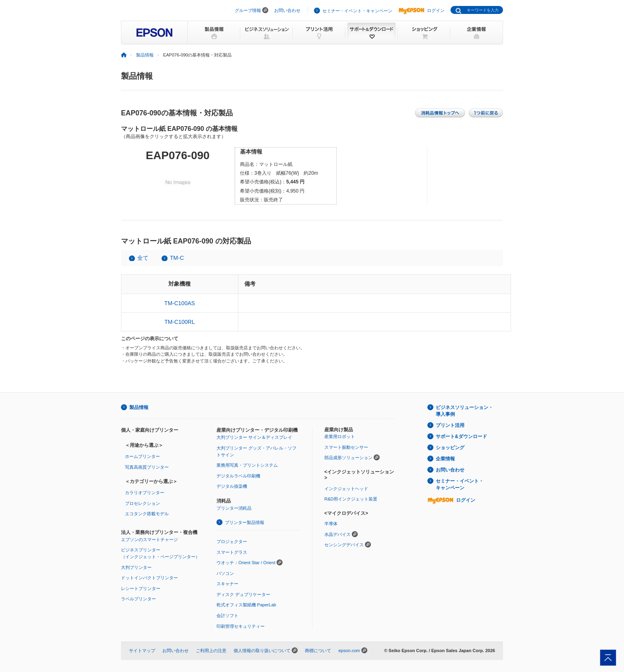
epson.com (349, 651)
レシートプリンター (141, 588)
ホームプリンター (142, 456)
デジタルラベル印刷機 (238, 476)
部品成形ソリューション (348, 458)
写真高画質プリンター (147, 467)
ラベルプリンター (138, 599)
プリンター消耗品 (234, 508)
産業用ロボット (340, 436)
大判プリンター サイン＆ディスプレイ (254, 437)
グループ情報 (248, 10)
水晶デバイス (337, 534)
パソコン (225, 573)
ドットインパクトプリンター (149, 578)
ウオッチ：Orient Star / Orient (246, 563)
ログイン (421, 10)
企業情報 (445, 459)
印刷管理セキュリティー (241, 626)
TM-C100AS (180, 303)
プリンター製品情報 (245, 522)
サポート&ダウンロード (461, 436)
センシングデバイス (344, 545)
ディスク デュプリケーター (243, 594)
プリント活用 (450, 425)
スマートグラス (232, 552)
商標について (318, 651)
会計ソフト (227, 616)
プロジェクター (232, 541)
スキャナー (227, 584)
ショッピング (450, 448)
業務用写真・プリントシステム (247, 465)
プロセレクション (142, 503)
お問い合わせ (287, 10)
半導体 (331, 524)
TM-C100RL (179, 322)
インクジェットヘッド (346, 489)
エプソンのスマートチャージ (149, 540)
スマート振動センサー (346, 447)
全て (143, 258)
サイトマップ (142, 651)
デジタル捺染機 (232, 486)
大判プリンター (136, 567)
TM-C (177, 258)
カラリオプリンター (145, 493)
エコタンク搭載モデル (147, 514)
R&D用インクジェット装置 (351, 499)
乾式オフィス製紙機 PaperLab (246, 605)
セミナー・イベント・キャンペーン (357, 11)
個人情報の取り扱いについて (262, 651)
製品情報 (145, 55)
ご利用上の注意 (211, 651)
